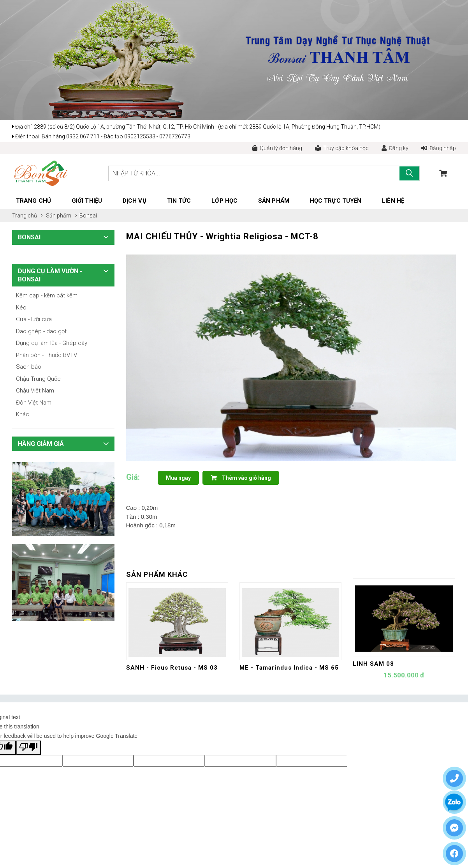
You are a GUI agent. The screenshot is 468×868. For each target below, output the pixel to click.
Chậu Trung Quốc (38, 379)
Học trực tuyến (336, 201)
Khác (23, 414)
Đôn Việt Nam (34, 403)
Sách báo (29, 367)
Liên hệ (393, 201)
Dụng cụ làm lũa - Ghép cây (52, 343)
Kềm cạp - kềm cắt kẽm (47, 295)
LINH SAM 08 (373, 664)
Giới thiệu (87, 201)
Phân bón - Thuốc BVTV (47, 355)
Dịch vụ (135, 201)
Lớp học (224, 201)
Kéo (21, 308)
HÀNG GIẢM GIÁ (41, 444)
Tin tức (179, 201)
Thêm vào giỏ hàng (241, 478)
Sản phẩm (274, 201)
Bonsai (88, 216)
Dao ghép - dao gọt (41, 331)
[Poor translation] (28, 748)
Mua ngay (178, 478)
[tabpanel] (291, 358)
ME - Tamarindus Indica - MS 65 (289, 668)
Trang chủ (33, 201)
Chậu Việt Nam (35, 391)
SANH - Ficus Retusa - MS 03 (172, 668)
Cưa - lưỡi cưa (34, 319)
